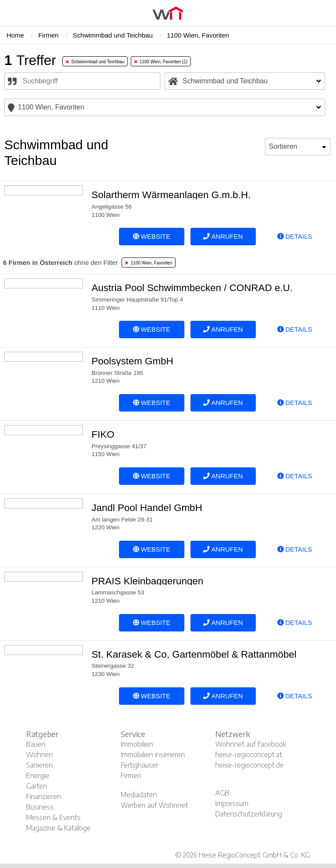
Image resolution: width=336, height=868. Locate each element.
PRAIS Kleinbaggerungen (147, 581)
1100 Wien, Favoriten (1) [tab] (161, 62)
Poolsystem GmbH (132, 361)
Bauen (36, 744)
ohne (60, 262)
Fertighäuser (139, 765)
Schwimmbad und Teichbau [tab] (95, 62)
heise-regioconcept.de (249, 765)
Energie (38, 775)
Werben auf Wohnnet (154, 805)
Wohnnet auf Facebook (251, 744)
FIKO (103, 434)
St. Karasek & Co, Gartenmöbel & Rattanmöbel (194, 654)
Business (40, 807)
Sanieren (39, 765)
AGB (222, 793)
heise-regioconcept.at (249, 755)
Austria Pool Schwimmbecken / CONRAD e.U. (192, 288)
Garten (37, 786)
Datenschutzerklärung (249, 814)
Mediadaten (139, 795)
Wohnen (39, 755)
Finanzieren (44, 796)
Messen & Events (53, 817)
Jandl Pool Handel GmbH (147, 508)
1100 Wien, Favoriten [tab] (149, 263)
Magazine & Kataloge (58, 828)
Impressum (232, 803)
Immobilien (137, 744)
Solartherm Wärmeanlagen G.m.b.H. (171, 195)
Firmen (131, 775)
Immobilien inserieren (153, 755)
